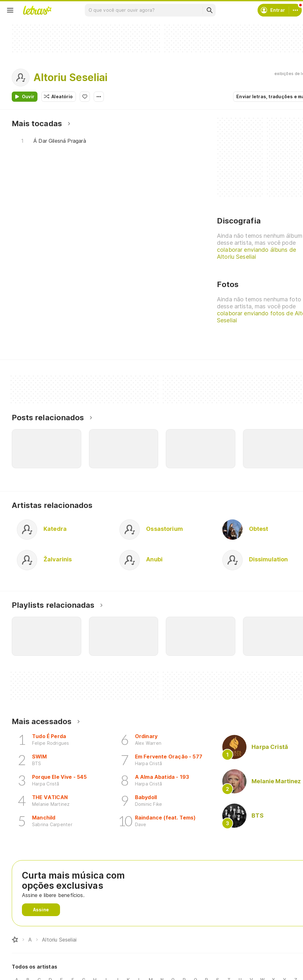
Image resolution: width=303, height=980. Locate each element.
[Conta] (295, 10)
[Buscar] (209, 10)
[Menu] (10, 10)
